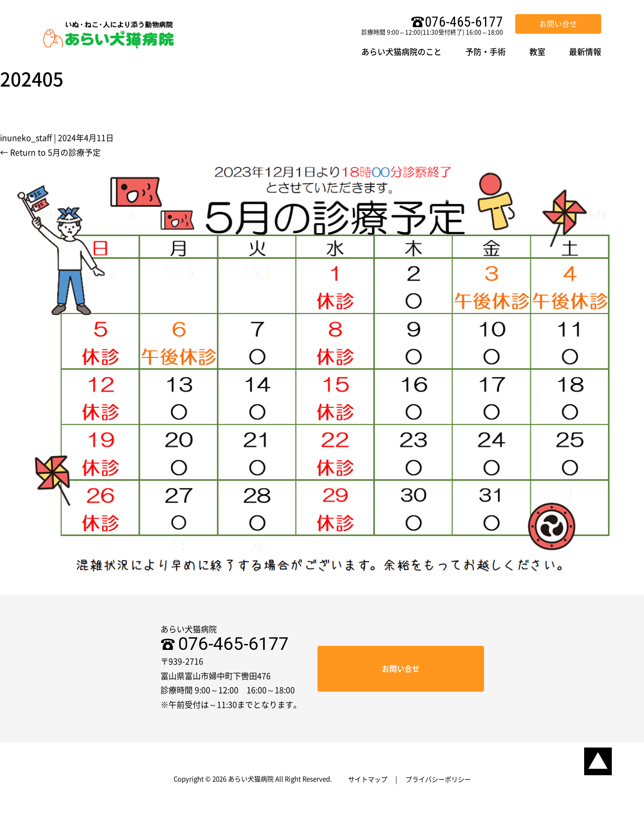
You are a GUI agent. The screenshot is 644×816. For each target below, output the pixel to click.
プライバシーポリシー (438, 780)
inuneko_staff (26, 138)
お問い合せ (558, 24)
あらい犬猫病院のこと (401, 52)
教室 (537, 52)
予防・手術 (486, 52)
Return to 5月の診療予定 (50, 153)
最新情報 (585, 52)
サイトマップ (368, 780)
